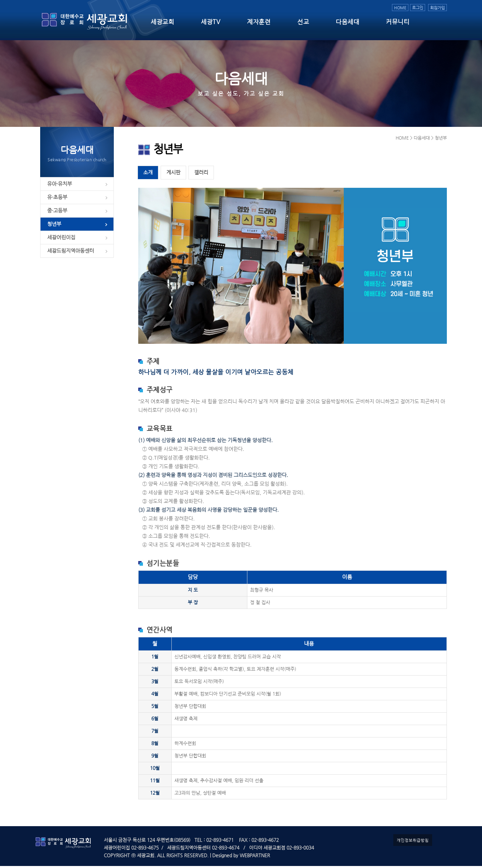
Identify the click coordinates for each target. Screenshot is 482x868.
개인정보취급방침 (413, 842)
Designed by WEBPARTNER (240, 857)
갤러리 (201, 174)
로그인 (418, 8)
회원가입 (437, 8)
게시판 (173, 174)
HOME (400, 8)
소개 (148, 174)
